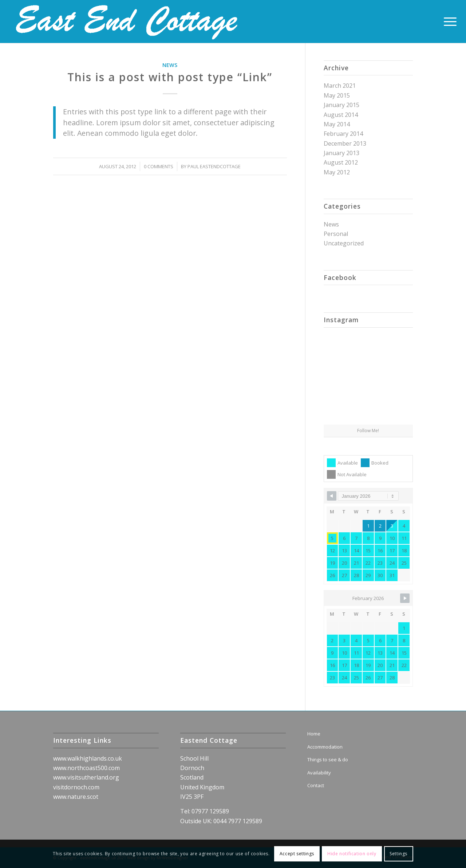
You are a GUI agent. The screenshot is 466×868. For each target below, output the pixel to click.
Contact (316, 785)
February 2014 (343, 134)
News (170, 65)
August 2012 (341, 162)
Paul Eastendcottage (214, 166)
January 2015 (341, 105)
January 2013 (341, 153)
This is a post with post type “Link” (170, 77)
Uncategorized (344, 243)
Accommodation (325, 747)
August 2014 (341, 115)
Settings (398, 854)
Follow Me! (368, 431)
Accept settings (297, 854)
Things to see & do (328, 759)
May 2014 (337, 124)
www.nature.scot (76, 797)
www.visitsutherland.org (86, 777)
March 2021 (340, 86)
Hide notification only (352, 854)
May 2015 (337, 95)
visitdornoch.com (76, 787)
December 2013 (345, 143)
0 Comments (159, 166)
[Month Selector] (368, 496)
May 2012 (337, 172)
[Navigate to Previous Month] (332, 496)
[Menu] (448, 21)
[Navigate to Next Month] (405, 598)
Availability (319, 773)
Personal (336, 234)
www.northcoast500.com (86, 768)
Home (314, 734)
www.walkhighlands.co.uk (88, 758)
